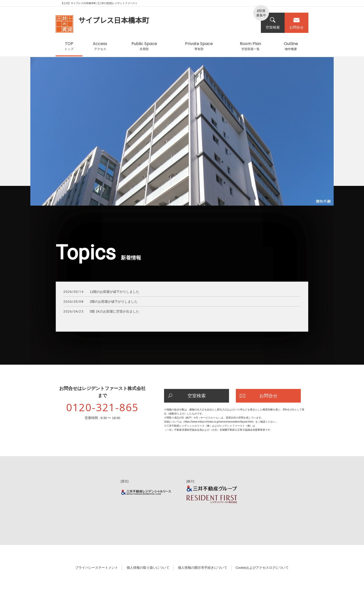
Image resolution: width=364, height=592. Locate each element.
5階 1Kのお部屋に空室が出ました (101, 312)
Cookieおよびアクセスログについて (262, 568)
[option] (182, 134)
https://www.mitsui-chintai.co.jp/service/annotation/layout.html (219, 422)
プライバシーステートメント (97, 568)
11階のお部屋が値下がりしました (101, 292)
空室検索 (273, 23)
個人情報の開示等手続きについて (203, 568)
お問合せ (297, 23)
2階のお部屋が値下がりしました (100, 302)
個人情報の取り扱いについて (148, 568)
